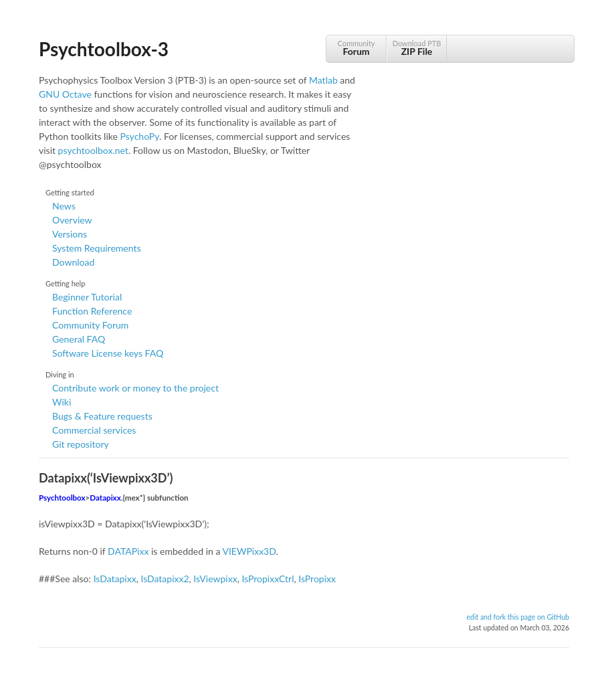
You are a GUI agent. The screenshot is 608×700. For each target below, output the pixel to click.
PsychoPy (139, 136)
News (64, 206)
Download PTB (417, 48)
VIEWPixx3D (249, 551)
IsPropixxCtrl (268, 579)
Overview (72, 220)
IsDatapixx (115, 579)
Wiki (62, 402)
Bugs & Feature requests (102, 416)
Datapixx (105, 498)
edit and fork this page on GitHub (518, 617)
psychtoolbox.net (93, 150)
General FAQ (79, 339)
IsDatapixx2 (165, 579)
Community (356, 48)
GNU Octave (65, 94)
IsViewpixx (215, 579)
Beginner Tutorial (87, 297)
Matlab (323, 80)
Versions (70, 234)
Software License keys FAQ (108, 353)
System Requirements (96, 248)
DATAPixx (128, 551)
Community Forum (90, 325)
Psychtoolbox (62, 498)
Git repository (81, 444)
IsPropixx (317, 579)
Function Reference (92, 311)
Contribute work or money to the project (135, 388)
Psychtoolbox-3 (104, 49)
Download (73, 262)
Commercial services (94, 430)
